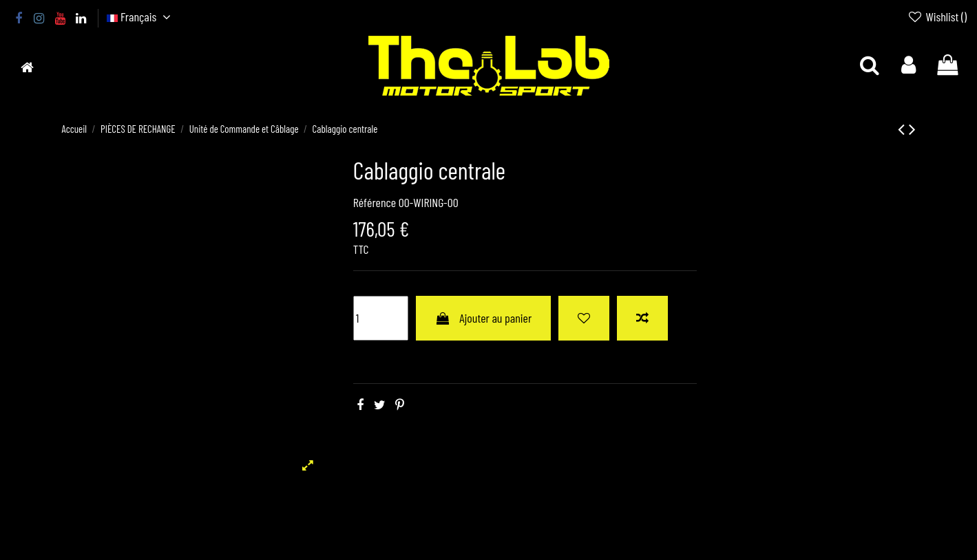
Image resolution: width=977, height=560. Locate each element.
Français (141, 17)
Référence (375, 202)
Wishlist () (937, 17)
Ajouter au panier (484, 318)
